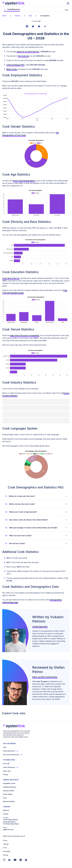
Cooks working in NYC (15, 65)
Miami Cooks (12, 69)
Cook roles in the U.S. (11, 278)
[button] (37, 496)
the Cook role (23, 56)
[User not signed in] (68, 3)
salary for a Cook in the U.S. (28, 52)
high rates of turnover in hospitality (25, 335)
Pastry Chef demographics (24, 181)
